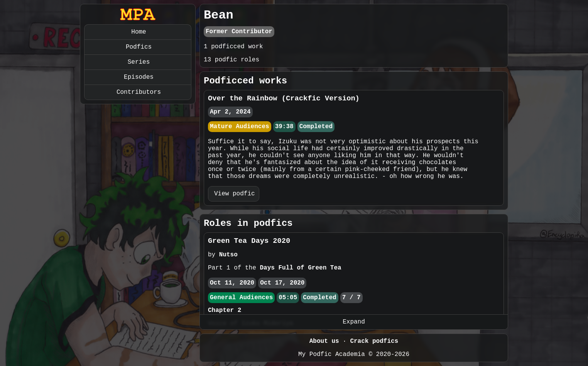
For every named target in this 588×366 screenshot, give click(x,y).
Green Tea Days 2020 (249, 241)
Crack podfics (374, 341)
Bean (219, 15)
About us (324, 341)
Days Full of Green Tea (300, 268)
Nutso (228, 255)
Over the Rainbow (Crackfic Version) (284, 98)
